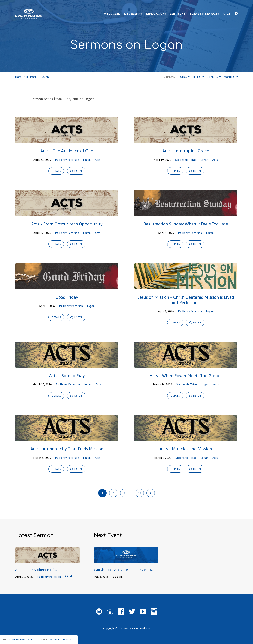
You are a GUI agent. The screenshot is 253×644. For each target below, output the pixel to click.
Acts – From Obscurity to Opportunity (67, 224)
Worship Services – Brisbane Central (124, 570)
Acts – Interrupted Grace (186, 151)
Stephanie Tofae (186, 160)
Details (56, 171)
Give (227, 14)
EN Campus (133, 14)
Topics (184, 77)
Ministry (178, 14)
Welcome (111, 14)
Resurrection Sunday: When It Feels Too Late (186, 224)
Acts (98, 160)
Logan (45, 77)
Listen (76, 171)
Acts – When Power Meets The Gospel (186, 376)
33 (140, 493)
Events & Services (204, 14)
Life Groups (156, 14)
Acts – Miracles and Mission (186, 449)
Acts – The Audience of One (67, 151)
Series (198, 77)
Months (231, 77)
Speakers (214, 77)
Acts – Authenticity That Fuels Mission (67, 449)
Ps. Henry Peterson (67, 160)
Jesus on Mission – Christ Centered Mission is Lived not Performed (186, 300)
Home (19, 77)
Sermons (32, 77)
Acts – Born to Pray (67, 376)
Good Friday (67, 297)
